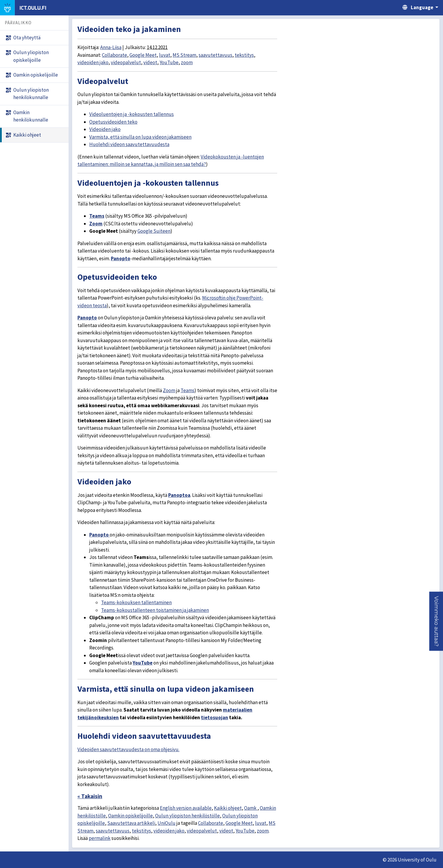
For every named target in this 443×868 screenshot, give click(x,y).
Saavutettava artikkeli (131, 823)
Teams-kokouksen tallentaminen (136, 602)
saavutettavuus (215, 55)
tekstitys (244, 55)
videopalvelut (126, 62)
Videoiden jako (105, 129)
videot (150, 62)
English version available (186, 808)
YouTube (169, 62)
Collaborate (115, 55)
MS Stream (184, 55)
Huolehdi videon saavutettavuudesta (129, 144)
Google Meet (143, 55)
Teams (97, 216)
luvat (165, 55)
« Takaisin (90, 796)
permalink (100, 838)
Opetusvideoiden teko (113, 122)
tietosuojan (215, 717)
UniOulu (167, 823)
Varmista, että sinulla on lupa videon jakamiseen (140, 137)
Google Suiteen (154, 231)
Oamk (251, 808)
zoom (187, 62)
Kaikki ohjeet (228, 808)
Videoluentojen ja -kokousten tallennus (132, 114)
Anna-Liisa (111, 47)
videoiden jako (93, 62)
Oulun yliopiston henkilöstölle (188, 816)
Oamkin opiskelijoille (130, 816)
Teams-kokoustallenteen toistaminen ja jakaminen (155, 610)
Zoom (96, 224)
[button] (436, 621)
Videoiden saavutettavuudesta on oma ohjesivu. (128, 749)
